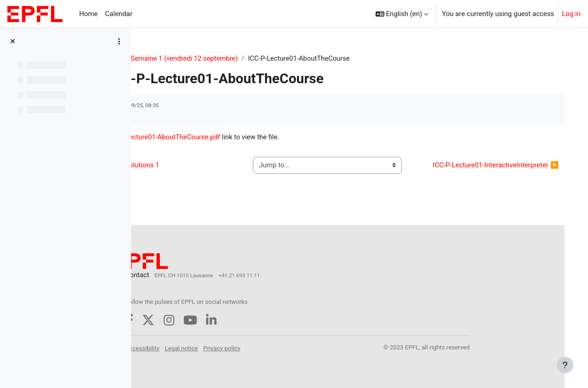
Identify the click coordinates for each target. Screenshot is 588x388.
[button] (402, 14)
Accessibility (201, 348)
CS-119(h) (164, 58)
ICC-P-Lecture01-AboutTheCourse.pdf (223, 137)
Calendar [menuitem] (119, 14)
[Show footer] (565, 365)
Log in (571, 14)
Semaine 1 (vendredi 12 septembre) (244, 58)
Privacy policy (281, 348)
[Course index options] (119, 41)
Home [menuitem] (88, 14)
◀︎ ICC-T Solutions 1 (186, 171)
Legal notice (240, 348)
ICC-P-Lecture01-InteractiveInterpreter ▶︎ (492, 171)
